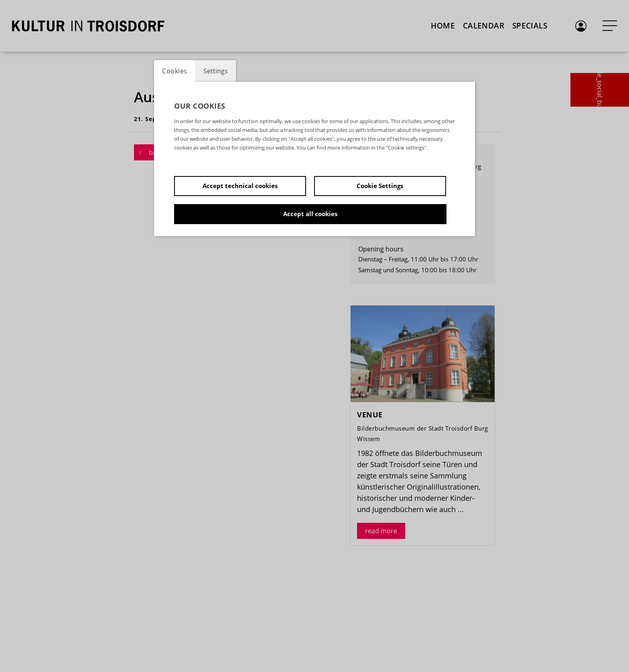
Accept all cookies (310, 214)
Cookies (175, 71)
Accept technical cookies (240, 186)
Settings (216, 71)
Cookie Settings (380, 186)
